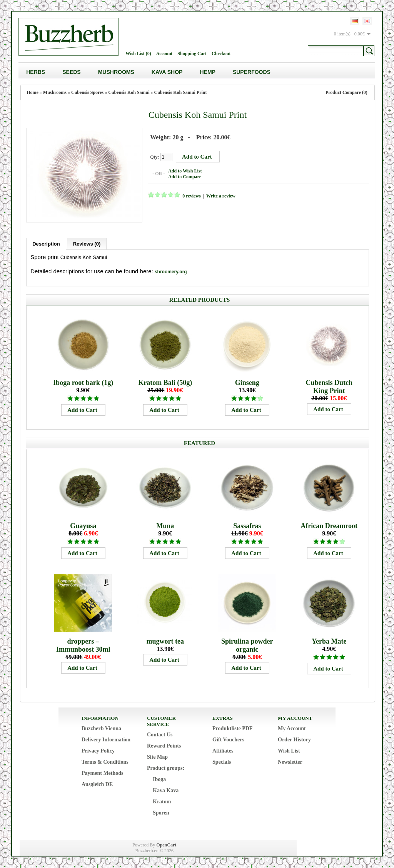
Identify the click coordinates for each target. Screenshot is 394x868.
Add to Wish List (185, 171)
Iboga (159, 779)
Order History (294, 740)
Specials (222, 762)
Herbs (36, 72)
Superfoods (252, 72)
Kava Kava (166, 790)
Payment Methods (103, 773)
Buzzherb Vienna (101, 728)
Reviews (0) (87, 244)
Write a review (221, 196)
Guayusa (83, 526)
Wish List (289, 751)
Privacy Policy (98, 751)
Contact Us (160, 735)
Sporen (161, 813)
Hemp (207, 72)
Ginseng (247, 383)
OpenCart (166, 845)
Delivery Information (106, 740)
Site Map (157, 757)
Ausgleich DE (97, 784)
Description (46, 244)
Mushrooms (116, 72)
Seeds (71, 72)
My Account (292, 728)
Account (164, 54)
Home (33, 92)
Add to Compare (185, 177)
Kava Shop (167, 72)
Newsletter (290, 762)
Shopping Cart (192, 54)
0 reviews (191, 196)
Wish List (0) (138, 54)
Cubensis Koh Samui (129, 92)
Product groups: (166, 768)
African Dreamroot (329, 526)
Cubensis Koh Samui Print (181, 92)
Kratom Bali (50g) (165, 383)
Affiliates (223, 751)
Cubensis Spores (87, 92)
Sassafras (247, 526)
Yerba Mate (329, 641)
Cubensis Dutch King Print (329, 387)
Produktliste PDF (232, 728)
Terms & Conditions (105, 762)
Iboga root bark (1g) (83, 383)
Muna (165, 526)
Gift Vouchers (228, 740)
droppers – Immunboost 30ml (83, 645)
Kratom (162, 802)
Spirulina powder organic (247, 645)
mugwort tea (165, 641)
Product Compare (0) (346, 92)
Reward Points (164, 746)
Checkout (221, 54)
